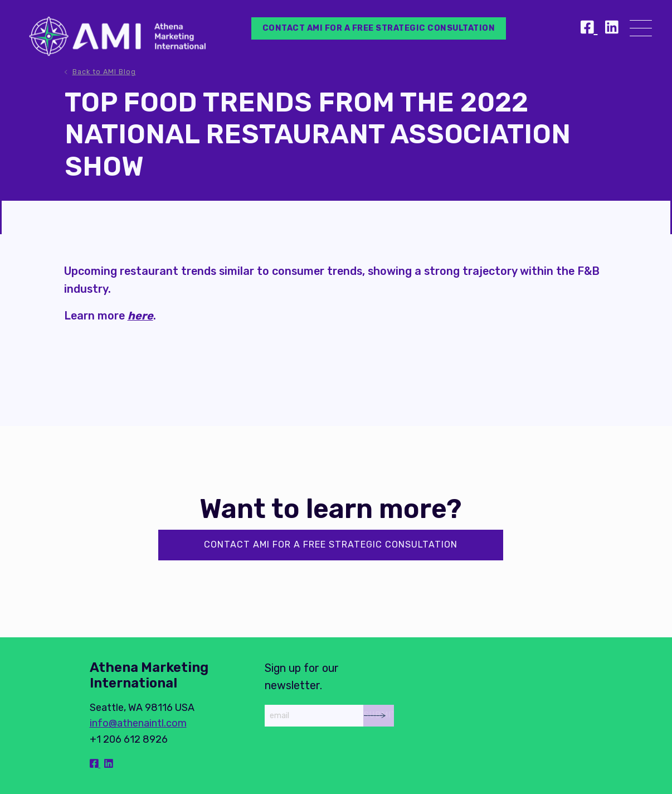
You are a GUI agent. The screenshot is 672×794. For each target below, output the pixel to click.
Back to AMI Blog (104, 72)
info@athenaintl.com (138, 723)
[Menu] (641, 30)
